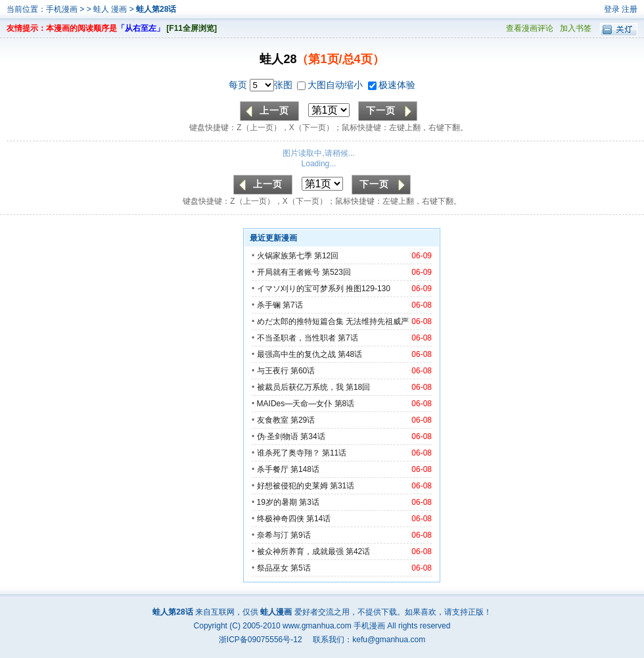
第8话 (345, 404)
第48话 (350, 354)
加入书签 (576, 28)
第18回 (358, 387)
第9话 (301, 535)
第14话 (318, 519)
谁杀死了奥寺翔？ (288, 453)
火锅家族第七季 (285, 256)
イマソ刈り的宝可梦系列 (300, 289)
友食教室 (273, 420)
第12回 (326, 256)
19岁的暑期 (277, 502)
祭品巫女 (273, 568)
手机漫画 (62, 9)
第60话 (303, 371)
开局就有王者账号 (288, 272)
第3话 (309, 502)
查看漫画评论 (530, 28)
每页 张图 (262, 85)
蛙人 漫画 (111, 9)
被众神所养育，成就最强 (301, 552)
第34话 (312, 436)
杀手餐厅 (273, 469)
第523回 (336, 272)
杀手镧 (269, 305)
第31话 (342, 486)
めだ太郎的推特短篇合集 (300, 321)
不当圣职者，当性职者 (296, 338)
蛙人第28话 (156, 9)
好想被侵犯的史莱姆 (292, 486)
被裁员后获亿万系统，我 (300, 387)
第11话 (334, 453)
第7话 (293, 305)
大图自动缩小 (331, 85)
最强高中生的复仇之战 (296, 354)
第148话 (305, 469)
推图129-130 (368, 289)
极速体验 (392, 85)
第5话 (301, 568)
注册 (630, 9)
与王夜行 (273, 371)
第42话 (358, 552)
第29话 (303, 420)
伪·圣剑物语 (278, 436)
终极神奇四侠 (281, 519)
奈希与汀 (273, 535)
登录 (612, 9)
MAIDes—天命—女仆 (295, 404)
